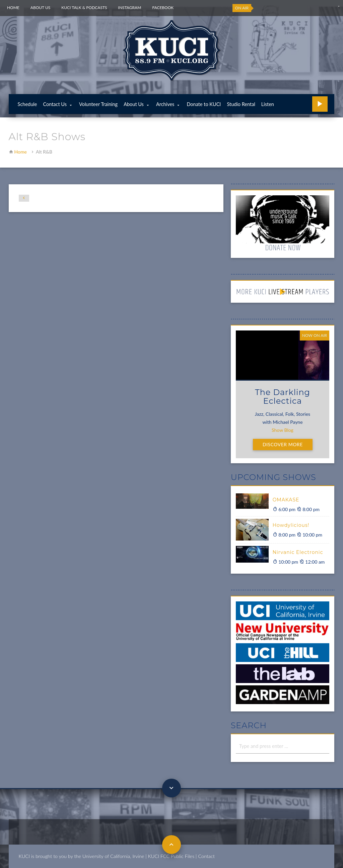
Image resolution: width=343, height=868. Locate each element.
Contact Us (55, 104)
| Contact (205, 856)
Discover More (283, 444)
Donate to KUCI (204, 104)
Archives (165, 104)
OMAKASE (286, 500)
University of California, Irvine (113, 856)
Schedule (27, 104)
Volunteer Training (98, 104)
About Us (40, 8)
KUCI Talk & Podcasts (84, 8)
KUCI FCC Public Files (171, 856)
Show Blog (283, 430)
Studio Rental (241, 104)
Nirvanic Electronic (298, 552)
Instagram (130, 8)
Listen (268, 104)
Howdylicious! (291, 525)
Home (13, 8)
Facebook (163, 8)
